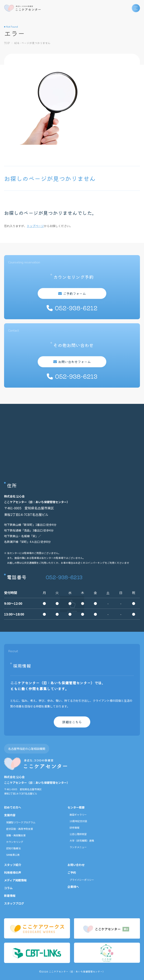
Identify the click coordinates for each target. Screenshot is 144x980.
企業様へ (73, 887)
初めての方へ (13, 807)
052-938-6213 (64, 577)
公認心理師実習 (78, 834)
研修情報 (74, 827)
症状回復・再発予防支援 (20, 829)
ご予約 (72, 872)
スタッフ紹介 (13, 865)
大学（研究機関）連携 (82, 840)
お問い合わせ (76, 865)
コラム (8, 888)
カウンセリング (15, 842)
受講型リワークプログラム (21, 822)
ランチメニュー (78, 847)
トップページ (35, 226)
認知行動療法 (13, 848)
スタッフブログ (14, 903)
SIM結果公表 (13, 855)
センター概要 (76, 807)
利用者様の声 (13, 872)
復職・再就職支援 (16, 835)
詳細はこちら (72, 722)
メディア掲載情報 (15, 880)
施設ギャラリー (78, 815)
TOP (7, 43)
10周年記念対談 (78, 821)
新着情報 (10, 896)
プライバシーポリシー (82, 880)
